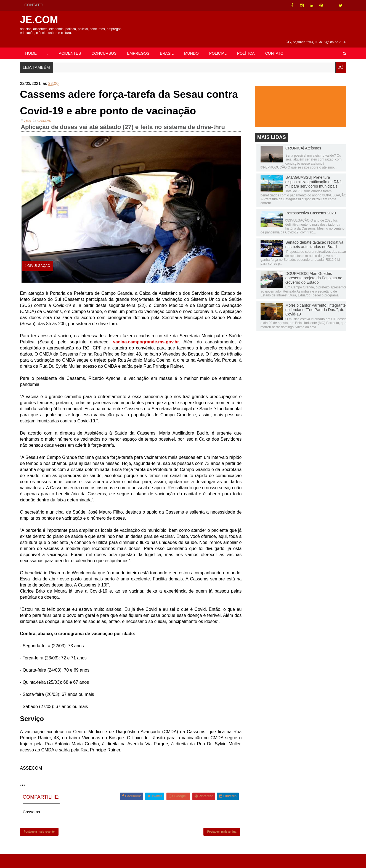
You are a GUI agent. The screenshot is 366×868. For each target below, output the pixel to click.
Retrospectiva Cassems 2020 (309, 207)
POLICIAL (220, 46)
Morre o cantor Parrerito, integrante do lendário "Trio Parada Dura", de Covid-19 (314, 303)
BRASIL (168, 46)
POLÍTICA (248, 46)
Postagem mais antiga (221, 845)
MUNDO (193, 46)
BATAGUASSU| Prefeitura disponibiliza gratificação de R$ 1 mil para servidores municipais (312, 175)
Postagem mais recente (41, 845)
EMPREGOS (140, 46)
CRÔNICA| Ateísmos (302, 142)
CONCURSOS (106, 46)
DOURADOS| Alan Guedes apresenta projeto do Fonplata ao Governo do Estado (312, 272)
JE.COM (41, 20)
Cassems (46, 134)
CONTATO (35, 5)
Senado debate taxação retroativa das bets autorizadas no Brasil (313, 238)
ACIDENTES (71, 46)
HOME (33, 46)
